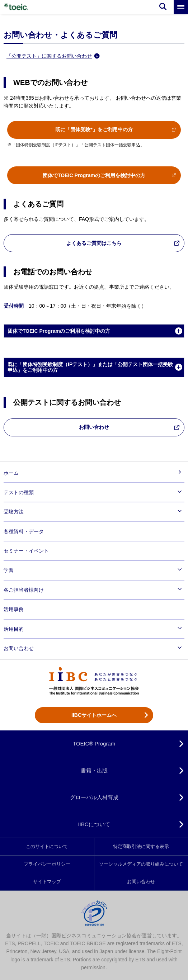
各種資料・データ (24, 531)
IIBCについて (94, 824)
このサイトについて (47, 847)
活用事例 (14, 609)
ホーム (11, 473)
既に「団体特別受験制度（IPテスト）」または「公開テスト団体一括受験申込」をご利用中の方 (90, 367)
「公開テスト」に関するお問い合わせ (53, 56)
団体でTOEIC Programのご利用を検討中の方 (94, 175)
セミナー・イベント (26, 551)
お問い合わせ (94, 427)
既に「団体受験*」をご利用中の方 (94, 129)
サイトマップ (47, 882)
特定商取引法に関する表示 (141, 847)
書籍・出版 (94, 770)
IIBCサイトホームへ (94, 715)
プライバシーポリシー (47, 864)
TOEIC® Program (94, 744)
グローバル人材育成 (94, 797)
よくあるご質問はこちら (94, 243)
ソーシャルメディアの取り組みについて (141, 864)
